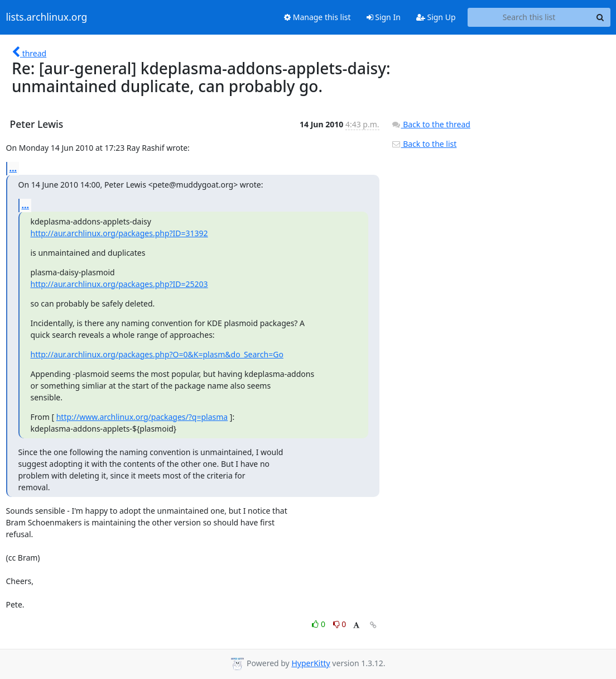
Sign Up (436, 17)
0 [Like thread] (319, 624)
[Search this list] (529, 17)
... (13, 168)
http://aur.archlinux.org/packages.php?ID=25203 (119, 284)
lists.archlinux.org (47, 17)
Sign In (384, 17)
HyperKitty (311, 663)
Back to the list (424, 144)
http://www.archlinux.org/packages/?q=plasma (142, 417)
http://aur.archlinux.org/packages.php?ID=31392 (119, 233)
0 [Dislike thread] (340, 624)
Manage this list (317, 17)
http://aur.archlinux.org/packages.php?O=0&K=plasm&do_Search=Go (157, 354)
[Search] (600, 17)
